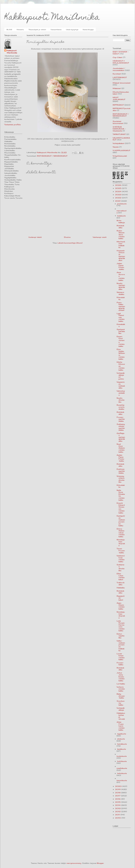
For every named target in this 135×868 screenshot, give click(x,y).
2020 (119, 786)
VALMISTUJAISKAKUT (121, 139)
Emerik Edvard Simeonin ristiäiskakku (121, 508)
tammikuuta (122, 780)
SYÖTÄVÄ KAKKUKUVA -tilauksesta (119, 129)
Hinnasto (20, 30)
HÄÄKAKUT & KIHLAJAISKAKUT (121, 62)
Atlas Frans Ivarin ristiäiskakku (121, 726)
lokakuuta (121, 216)
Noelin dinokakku (121, 400)
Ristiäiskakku (120, 227)
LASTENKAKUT (120, 77)
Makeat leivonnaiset (122, 83)
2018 (118, 793)
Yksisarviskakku (120, 293)
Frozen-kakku (120, 664)
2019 (118, 789)
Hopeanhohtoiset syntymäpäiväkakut (121, 255)
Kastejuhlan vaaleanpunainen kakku (121, 521)
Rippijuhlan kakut (121, 598)
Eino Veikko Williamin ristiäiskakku (121, 354)
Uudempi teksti (35, 237)
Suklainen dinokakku (121, 568)
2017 (118, 796)
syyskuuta (122, 734)
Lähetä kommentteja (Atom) (70, 243)
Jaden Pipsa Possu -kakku (120, 266)
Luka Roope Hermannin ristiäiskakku (121, 626)
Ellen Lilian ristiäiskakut (121, 577)
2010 (118, 818)
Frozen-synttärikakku (121, 419)
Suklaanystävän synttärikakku (121, 427)
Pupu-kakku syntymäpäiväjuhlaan (121, 306)
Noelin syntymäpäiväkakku (121, 286)
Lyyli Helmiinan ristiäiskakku (121, 317)
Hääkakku (121, 588)
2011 (118, 815)
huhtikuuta (122, 761)
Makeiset (117, 88)
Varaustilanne (56, 30)
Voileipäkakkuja (121, 709)
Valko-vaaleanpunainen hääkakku (121, 646)
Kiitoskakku (121, 486)
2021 (118, 201)
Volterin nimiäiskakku (121, 689)
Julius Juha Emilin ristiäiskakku (121, 677)
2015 (118, 802)
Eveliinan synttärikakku (121, 471)
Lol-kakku (121, 684)
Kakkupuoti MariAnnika (52, 18)
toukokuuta (122, 756)
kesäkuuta (121, 749)
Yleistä (116, 147)
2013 (118, 808)
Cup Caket (117, 57)
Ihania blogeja (88, 30)
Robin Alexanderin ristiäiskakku (121, 235)
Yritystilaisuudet (120, 156)
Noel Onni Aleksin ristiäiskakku (121, 448)
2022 (119, 198)
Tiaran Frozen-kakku (121, 551)
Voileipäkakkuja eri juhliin (121, 376)
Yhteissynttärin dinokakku (121, 479)
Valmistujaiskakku (121, 393)
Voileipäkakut (118, 143)
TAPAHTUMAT (119, 134)
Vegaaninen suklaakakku (121, 385)
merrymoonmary (74, 863)
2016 (118, 799)
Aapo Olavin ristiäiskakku (121, 606)
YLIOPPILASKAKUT (121, 150)
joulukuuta (122, 204)
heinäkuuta (122, 744)
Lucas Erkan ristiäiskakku (121, 657)
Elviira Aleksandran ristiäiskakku (121, 533)
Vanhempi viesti (100, 237)
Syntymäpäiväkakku (121, 331)
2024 (119, 191)
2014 (118, 805)
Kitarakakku (121, 298)
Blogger (100, 863)
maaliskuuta (122, 768)
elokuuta (121, 739)
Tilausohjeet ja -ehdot (37, 30)
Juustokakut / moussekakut (119, 69)
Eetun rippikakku (121, 636)
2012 (118, 812)
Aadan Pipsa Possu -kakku (120, 458)
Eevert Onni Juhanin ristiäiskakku (121, 341)
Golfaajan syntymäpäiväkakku (121, 437)
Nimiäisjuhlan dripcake (121, 543)
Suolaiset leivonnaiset (118, 122)
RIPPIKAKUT (118, 105)
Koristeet (117, 74)
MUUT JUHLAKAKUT (119, 98)
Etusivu (67, 237)
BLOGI (9, 30)
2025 (119, 188)
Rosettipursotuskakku (121, 407)
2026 (119, 185)
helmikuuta (122, 773)
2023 (119, 195)
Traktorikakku (121, 584)
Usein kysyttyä (72, 30)
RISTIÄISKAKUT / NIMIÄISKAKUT (52, 156)
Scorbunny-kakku (121, 703)
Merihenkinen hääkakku (121, 245)
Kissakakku (121, 325)
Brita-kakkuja (121, 221)
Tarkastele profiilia (12, 125)
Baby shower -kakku (121, 696)
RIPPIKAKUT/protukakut (121, 109)
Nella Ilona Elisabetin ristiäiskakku (121, 495)
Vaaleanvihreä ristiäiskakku (121, 559)
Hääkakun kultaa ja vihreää (121, 716)
